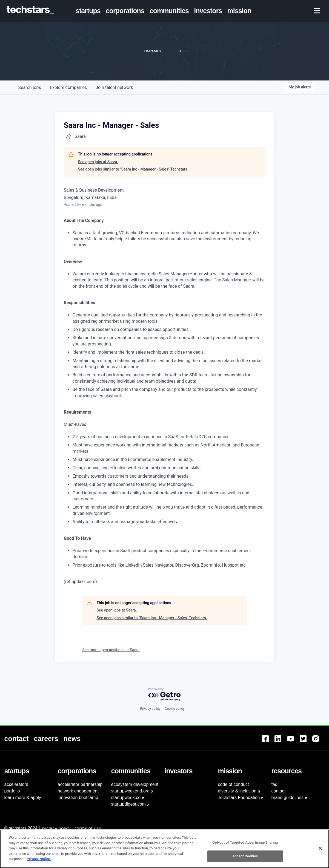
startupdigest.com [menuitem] (128, 804)
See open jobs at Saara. (98, 162)
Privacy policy (150, 709)
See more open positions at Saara (111, 650)
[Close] (320, 855)
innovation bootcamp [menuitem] (78, 798)
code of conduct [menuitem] (234, 784)
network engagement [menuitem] (78, 791)
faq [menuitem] (274, 784)
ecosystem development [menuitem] (135, 784)
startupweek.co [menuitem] (126, 798)
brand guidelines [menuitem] (287, 798)
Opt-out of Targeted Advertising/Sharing (245, 850)
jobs (30, 87)
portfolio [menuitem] (12, 791)
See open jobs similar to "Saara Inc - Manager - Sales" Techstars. (133, 169)
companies (68, 87)
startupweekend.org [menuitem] (131, 791)
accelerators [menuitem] (16, 784)
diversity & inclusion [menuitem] (237, 791)
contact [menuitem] (279, 791)
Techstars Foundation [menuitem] (239, 798)
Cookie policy (175, 709)
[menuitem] (89, 11)
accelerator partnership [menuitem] (80, 784)
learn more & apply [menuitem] (23, 798)
